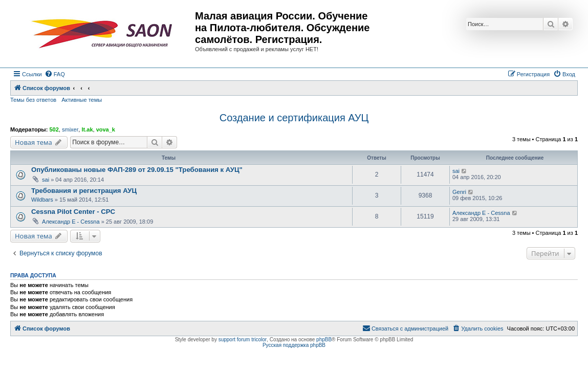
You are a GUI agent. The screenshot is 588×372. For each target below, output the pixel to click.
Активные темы (82, 100)
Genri (459, 192)
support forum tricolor (243, 340)
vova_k (106, 129)
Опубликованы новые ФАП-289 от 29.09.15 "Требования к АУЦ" (137, 170)
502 (54, 129)
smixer (70, 129)
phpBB (324, 340)
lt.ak (87, 129)
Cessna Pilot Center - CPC (73, 212)
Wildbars (42, 200)
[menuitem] (55, 74)
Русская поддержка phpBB (294, 345)
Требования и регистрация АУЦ (84, 191)
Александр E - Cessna (71, 222)
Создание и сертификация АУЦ (294, 118)
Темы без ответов (33, 100)
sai (46, 180)
